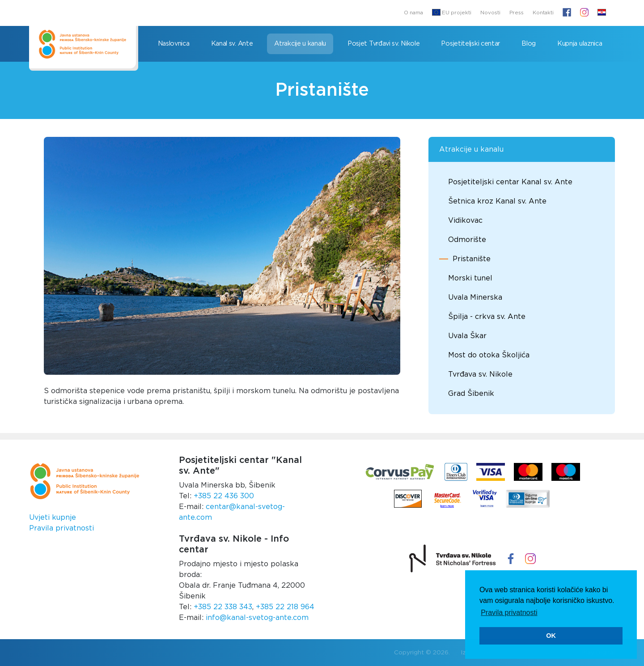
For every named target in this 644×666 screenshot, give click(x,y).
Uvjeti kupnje (53, 518)
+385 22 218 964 (285, 607)
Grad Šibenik (471, 394)
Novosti (490, 13)
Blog (529, 44)
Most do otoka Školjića (489, 355)
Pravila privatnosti (61, 528)
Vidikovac (465, 221)
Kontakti (543, 13)
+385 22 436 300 (224, 496)
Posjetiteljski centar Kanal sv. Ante (510, 182)
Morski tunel (470, 278)
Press (517, 13)
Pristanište (472, 259)
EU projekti (452, 12)
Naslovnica (174, 44)
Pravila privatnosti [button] (509, 613)
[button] (602, 13)
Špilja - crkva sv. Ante (487, 317)
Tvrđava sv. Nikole (480, 374)
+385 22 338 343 (223, 607)
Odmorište (467, 240)
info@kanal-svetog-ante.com (257, 618)
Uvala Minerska (475, 297)
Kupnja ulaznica (580, 44)
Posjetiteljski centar (470, 44)
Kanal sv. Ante (232, 44)
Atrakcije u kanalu (300, 44)
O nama (413, 13)
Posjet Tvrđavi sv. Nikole (384, 44)
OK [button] (551, 636)
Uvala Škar (467, 336)
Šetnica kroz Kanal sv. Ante (497, 201)
